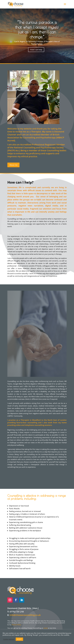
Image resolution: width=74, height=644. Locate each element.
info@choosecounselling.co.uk (25, 615)
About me (13, 165)
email (46, 628)
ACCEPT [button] (19, 639)
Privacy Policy (16, 625)
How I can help (36, 50)
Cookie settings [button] (9, 639)
